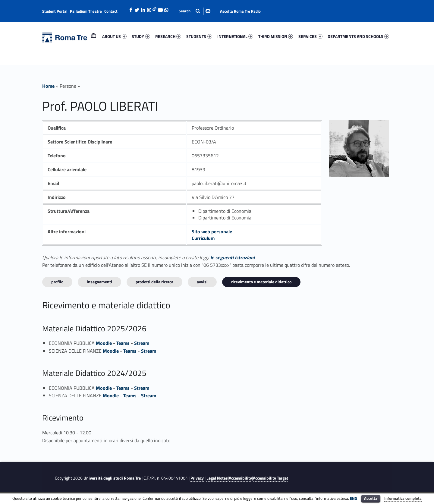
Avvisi (202, 282)
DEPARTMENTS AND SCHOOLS (358, 36)
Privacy (197, 478)
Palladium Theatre (86, 11)
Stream (142, 343)
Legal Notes (217, 478)
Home (93, 36)
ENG (354, 498)
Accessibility (240, 478)
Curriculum (203, 238)
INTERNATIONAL (235, 36)
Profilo (57, 282)
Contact (111, 11)
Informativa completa (403, 498)
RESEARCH (168, 36)
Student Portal (55, 11)
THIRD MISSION (276, 36)
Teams (123, 343)
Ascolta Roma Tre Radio (240, 11)
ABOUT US (114, 36)
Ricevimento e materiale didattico (261, 282)
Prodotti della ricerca (154, 282)
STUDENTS (199, 36)
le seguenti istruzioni (233, 257)
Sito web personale (212, 232)
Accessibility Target (270, 478)
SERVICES (310, 36)
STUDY (141, 36)
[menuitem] (93, 36)
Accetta (371, 498)
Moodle (104, 343)
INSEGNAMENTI (99, 282)
